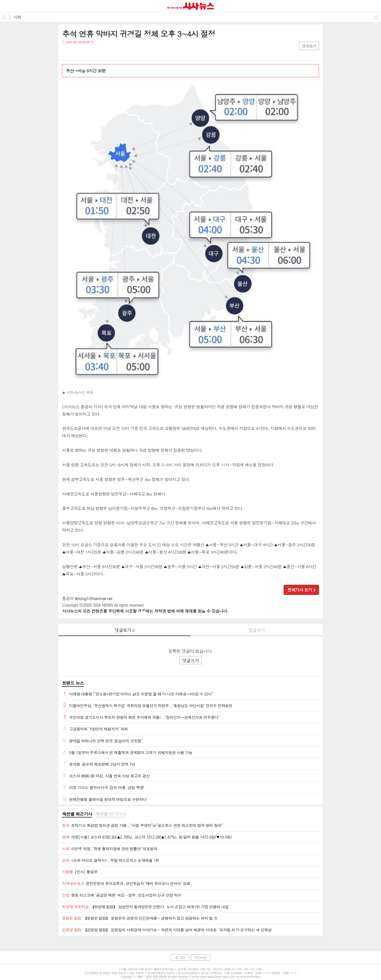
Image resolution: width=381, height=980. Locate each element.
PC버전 (201, 958)
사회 (17, 17)
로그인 (180, 958)
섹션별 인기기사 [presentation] (110, 814)
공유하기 (376, 17)
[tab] (77, 814)
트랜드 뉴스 (73, 683)
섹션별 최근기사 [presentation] (77, 814)
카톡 (86, 52)
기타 (95, 52)
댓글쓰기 (257, 630)
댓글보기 (124, 630)
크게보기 (309, 46)
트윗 (76, 52)
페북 (66, 52)
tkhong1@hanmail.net (94, 598)
